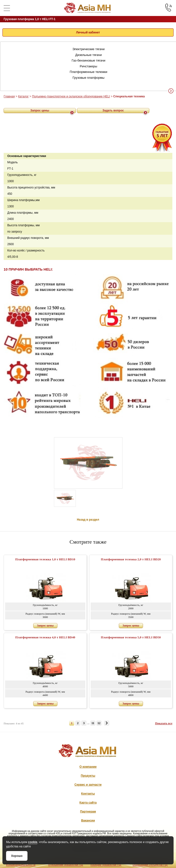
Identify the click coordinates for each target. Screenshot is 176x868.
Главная (9, 96)
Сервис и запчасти (88, 785)
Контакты (88, 794)
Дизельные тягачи (89, 55)
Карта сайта (88, 803)
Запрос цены (40, 110)
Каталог (23, 96)
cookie (33, 842)
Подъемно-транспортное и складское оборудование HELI (71, 96)
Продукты (88, 776)
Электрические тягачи (89, 49)
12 (99, 723)
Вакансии (88, 821)
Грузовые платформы (89, 78)
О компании (88, 767)
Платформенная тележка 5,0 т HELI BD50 (131, 637)
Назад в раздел (88, 520)
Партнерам (88, 812)
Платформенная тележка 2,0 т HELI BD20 (131, 559)
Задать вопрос (113, 110)
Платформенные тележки (89, 72)
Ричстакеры (88, 66)
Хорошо (17, 856)
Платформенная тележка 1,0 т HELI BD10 (45, 559)
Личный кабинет (88, 32)
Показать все (164, 723)
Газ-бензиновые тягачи (89, 60)
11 (93, 723)
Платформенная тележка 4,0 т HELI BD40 (45, 637)
